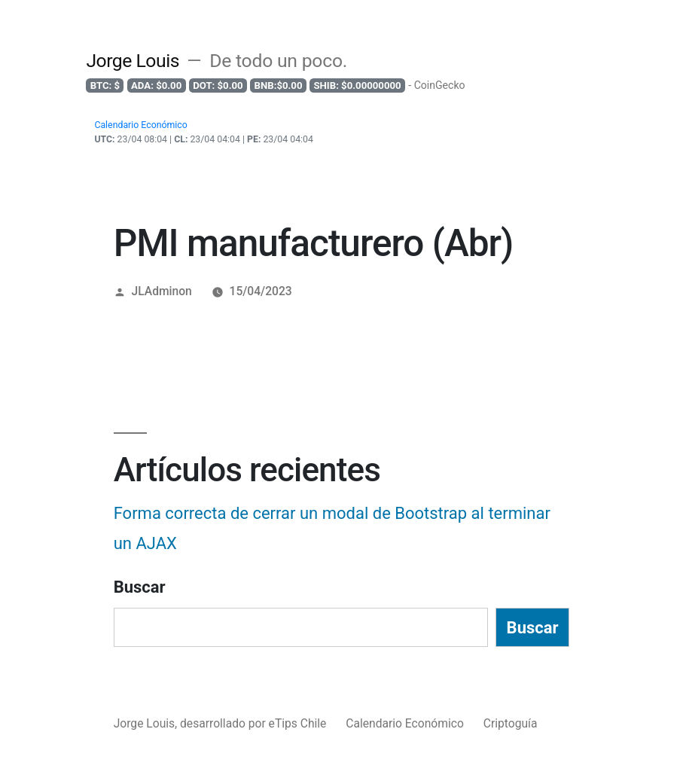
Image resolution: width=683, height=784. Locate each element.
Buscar (140, 587)
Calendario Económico (405, 723)
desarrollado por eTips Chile (255, 723)
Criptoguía (511, 723)
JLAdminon (162, 291)
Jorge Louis (133, 61)
